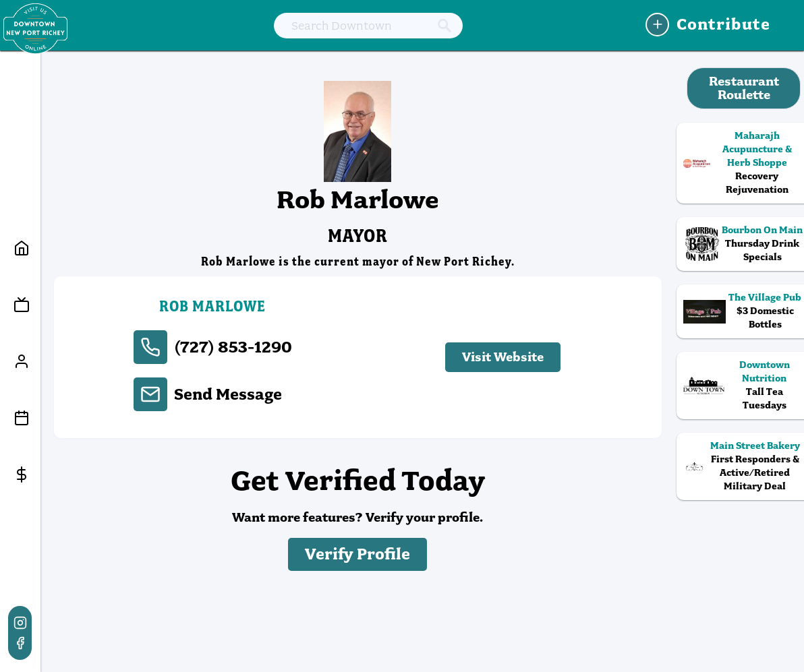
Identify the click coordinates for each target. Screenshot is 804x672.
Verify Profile (357, 554)
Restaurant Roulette (744, 88)
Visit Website (503, 357)
